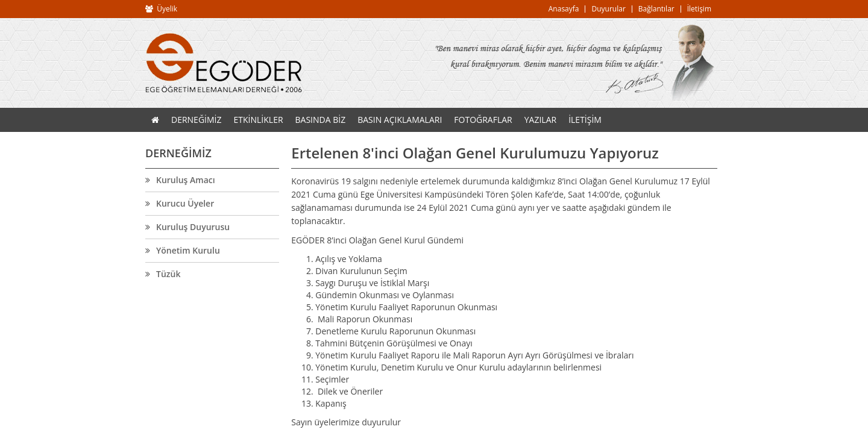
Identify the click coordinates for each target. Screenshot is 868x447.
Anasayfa (564, 9)
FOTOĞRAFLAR (483, 120)
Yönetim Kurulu (188, 251)
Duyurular (608, 9)
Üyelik (167, 9)
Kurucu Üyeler (185, 204)
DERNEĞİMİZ (197, 120)
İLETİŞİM (585, 120)
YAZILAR (540, 120)
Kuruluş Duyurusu (193, 227)
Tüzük (168, 274)
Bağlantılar (656, 9)
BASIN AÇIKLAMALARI (400, 120)
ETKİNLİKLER (259, 120)
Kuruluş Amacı (186, 180)
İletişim (699, 9)
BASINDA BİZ (321, 120)
